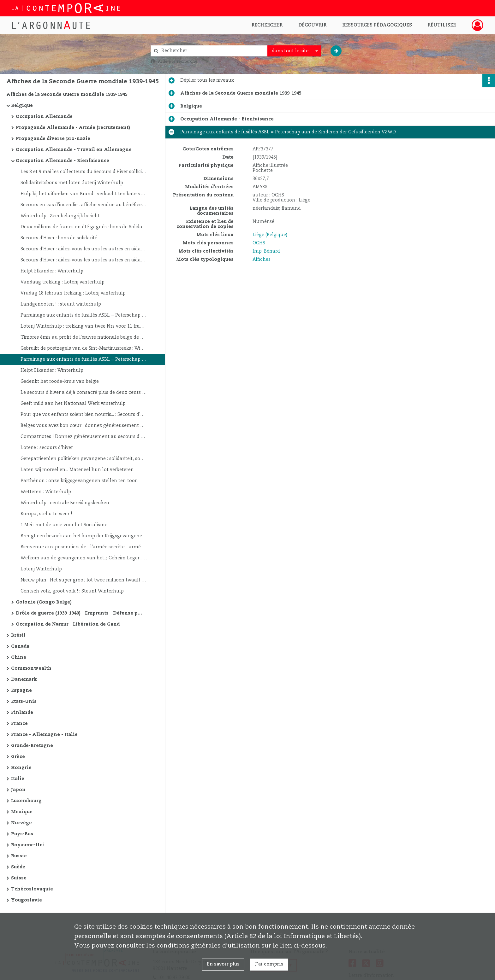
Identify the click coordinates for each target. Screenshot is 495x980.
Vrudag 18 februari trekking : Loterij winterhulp (73, 293)
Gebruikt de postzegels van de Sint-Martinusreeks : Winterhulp (84, 348)
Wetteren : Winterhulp (46, 492)
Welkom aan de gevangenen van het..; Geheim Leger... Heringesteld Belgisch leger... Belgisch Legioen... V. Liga (84, 558)
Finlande (22, 713)
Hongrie (21, 768)
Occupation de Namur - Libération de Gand (68, 624)
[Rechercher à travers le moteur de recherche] (212, 51)
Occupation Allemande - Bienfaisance (63, 161)
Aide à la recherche (177, 61)
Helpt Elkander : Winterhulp (52, 271)
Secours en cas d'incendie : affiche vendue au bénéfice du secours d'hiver (84, 205)
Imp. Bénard (266, 251)
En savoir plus (223, 964)
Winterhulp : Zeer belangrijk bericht (60, 216)
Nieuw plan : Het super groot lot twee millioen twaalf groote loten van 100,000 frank (84, 580)
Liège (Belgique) (270, 235)
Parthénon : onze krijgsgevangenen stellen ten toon (79, 481)
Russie (19, 856)
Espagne (21, 691)
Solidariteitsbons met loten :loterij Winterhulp (72, 183)
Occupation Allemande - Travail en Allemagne (74, 150)
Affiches (262, 260)
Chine (19, 657)
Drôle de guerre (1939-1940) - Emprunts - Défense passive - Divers (79, 613)
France (19, 724)
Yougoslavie (27, 900)
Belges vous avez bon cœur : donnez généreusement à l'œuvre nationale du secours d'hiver (84, 426)
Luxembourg (26, 801)
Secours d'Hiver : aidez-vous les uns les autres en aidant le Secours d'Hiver (84, 249)
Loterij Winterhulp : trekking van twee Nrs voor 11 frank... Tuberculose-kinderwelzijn (84, 326)
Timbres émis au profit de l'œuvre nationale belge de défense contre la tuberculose (84, 337)
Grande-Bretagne (32, 746)
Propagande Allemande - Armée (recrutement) (73, 128)
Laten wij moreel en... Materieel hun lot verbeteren (77, 470)
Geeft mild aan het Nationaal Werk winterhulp (73, 404)
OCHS (259, 243)
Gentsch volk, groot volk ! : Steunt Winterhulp (72, 591)
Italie (18, 779)
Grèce (18, 757)
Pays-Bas (22, 834)
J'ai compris (269, 964)
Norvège (21, 823)
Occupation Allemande (44, 117)
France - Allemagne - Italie (44, 735)
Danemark (24, 680)
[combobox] (294, 51)
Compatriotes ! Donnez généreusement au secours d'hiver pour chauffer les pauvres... (84, 437)
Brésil (18, 635)
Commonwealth (31, 668)
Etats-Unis (24, 702)
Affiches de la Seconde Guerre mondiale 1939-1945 (67, 95)
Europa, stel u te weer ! (46, 514)
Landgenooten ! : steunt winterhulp (61, 304)
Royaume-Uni (28, 845)
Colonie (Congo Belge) (44, 602)
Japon (18, 790)
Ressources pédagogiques (377, 25)
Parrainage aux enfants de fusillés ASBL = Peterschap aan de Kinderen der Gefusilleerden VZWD (84, 315)
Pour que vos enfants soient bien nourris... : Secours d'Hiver (84, 415)
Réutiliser (442, 25)
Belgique (22, 106)
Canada (20, 646)
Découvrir (312, 25)
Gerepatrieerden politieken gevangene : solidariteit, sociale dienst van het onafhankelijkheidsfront (84, 459)
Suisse (19, 878)
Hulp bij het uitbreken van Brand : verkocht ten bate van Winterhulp (84, 194)
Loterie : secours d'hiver (47, 448)
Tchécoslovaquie (32, 889)
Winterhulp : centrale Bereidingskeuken (65, 503)
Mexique (22, 812)
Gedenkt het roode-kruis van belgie (60, 382)
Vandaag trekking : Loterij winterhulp (63, 282)
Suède (18, 867)
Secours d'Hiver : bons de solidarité (59, 238)
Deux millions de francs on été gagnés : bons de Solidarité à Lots (84, 227)
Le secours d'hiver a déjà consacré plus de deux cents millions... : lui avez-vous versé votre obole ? (84, 393)
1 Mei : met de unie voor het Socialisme (64, 525)
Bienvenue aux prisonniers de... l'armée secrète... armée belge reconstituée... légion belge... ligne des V (84, 547)
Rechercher (267, 25)
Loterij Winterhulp (41, 569)
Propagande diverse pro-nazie (53, 139)
